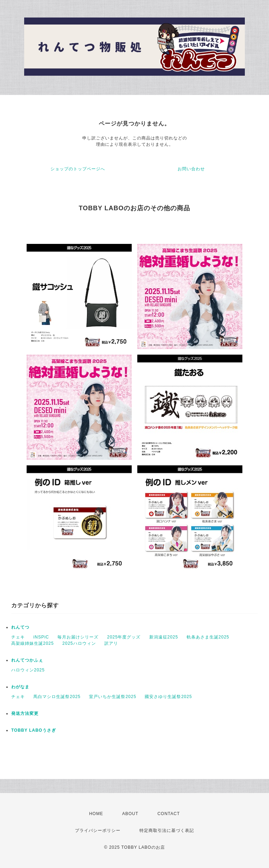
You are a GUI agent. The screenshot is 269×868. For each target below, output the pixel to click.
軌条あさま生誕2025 (208, 637)
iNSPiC (41, 637)
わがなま (20, 687)
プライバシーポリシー (98, 831)
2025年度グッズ (124, 637)
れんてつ (20, 627)
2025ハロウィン (79, 643)
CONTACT (168, 814)
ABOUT (130, 814)
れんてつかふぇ (27, 660)
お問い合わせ (191, 169)
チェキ (18, 637)
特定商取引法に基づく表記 (167, 831)
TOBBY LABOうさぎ (34, 730)
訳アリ (111, 643)
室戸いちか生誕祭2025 (113, 697)
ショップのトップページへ (78, 169)
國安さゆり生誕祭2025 (168, 697)
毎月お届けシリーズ (78, 637)
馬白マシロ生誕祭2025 (57, 697)
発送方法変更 (25, 713)
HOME (96, 814)
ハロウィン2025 (28, 670)
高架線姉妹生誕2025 (33, 643)
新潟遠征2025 (164, 637)
